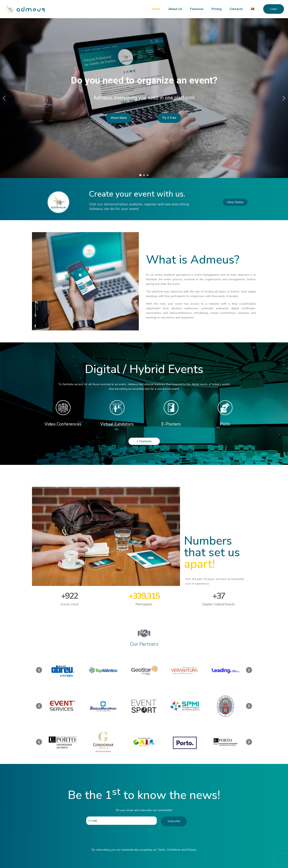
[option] (62, 670)
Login (274, 9)
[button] (4, 98)
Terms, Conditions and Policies (177, 850)
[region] (144, 98)
